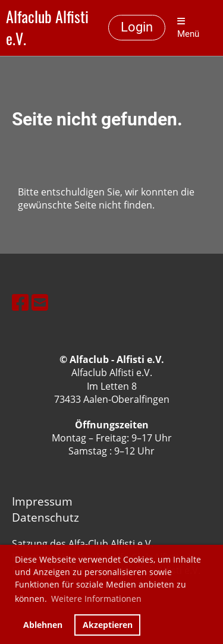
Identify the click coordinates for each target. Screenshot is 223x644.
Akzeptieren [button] (108, 625)
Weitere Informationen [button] (96, 599)
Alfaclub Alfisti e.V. (47, 28)
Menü (188, 28)
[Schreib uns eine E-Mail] (40, 302)
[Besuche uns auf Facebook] (20, 302)
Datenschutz (45, 517)
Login (137, 27)
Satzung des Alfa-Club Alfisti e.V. (83, 544)
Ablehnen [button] (43, 625)
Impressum (42, 501)
